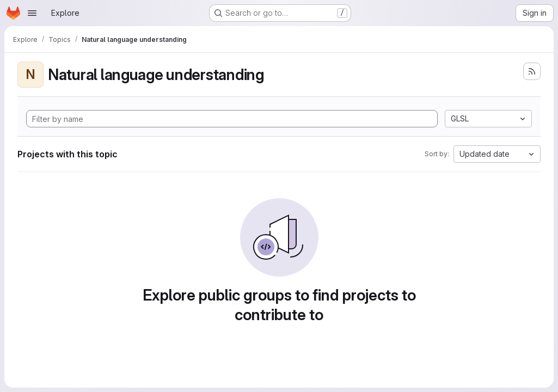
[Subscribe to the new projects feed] (532, 71)
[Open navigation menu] (32, 13)
